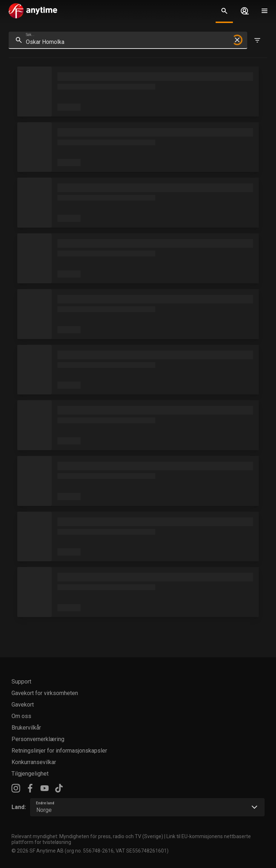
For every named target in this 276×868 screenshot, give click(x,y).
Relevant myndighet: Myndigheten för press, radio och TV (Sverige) (87, 836)
